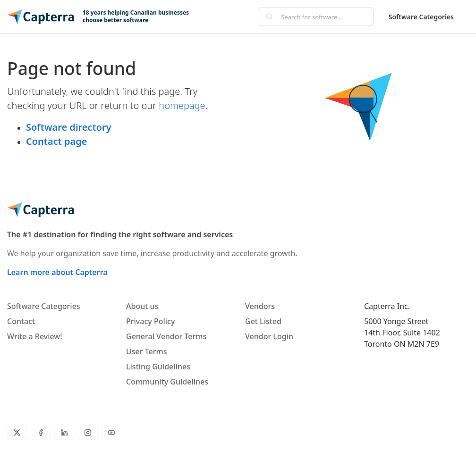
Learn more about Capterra (57, 272)
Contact (21, 321)
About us (142, 306)
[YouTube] (111, 433)
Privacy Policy (150, 321)
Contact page (56, 141)
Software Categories (421, 17)
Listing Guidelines (158, 367)
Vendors (260, 306)
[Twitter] (17, 433)
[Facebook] (41, 433)
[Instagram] (88, 433)
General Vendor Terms (166, 336)
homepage (182, 105)
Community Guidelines (167, 382)
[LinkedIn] (64, 433)
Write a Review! (35, 336)
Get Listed (263, 321)
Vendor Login (269, 336)
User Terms (146, 351)
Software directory (69, 127)
